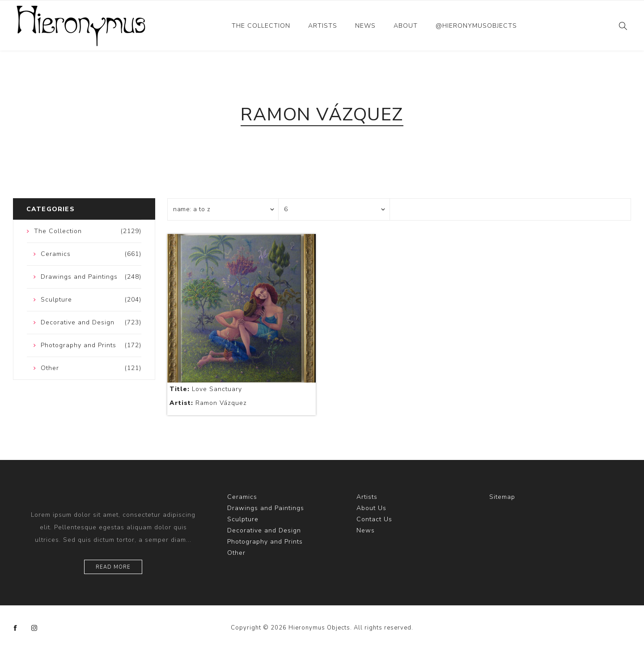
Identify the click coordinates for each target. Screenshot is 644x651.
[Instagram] (34, 628)
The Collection (261, 26)
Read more (113, 567)
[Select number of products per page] (334, 209)
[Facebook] (16, 628)
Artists (323, 26)
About (406, 26)
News (365, 26)
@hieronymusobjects (476, 26)
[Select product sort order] (223, 209)
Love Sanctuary (206, 389)
